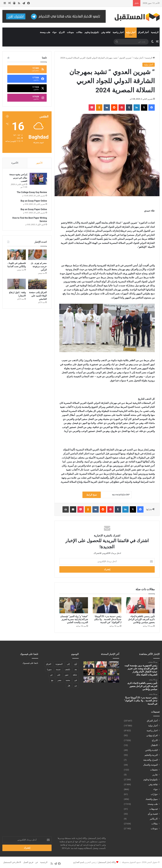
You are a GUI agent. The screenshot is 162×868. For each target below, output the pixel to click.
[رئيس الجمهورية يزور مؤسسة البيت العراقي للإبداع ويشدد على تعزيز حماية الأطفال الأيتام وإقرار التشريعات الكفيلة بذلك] (114, 664)
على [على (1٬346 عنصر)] (59, 675)
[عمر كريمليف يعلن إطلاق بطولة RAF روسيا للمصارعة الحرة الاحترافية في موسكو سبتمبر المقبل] (114, 679)
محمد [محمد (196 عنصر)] (68, 680)
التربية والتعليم (151, 755)
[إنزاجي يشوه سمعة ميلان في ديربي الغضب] (38, 179)
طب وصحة (45, 32)
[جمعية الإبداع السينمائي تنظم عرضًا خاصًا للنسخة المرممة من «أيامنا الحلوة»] (101, 679)
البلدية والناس (151, 750)
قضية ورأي (153, 814)
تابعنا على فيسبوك (30, 663)
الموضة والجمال (150, 765)
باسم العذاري (79, 862)
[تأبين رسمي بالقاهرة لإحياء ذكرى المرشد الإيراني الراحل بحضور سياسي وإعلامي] (140, 605)
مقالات (79, 32)
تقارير (155, 775)
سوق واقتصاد (152, 799)
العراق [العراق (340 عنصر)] (49, 664)
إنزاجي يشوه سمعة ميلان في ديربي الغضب (18, 178)
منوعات (70, 32)
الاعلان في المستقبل (12, 862)
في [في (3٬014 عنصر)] (76, 680)
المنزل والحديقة (151, 760)
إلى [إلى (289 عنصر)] (68, 664)
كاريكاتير (154, 819)
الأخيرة (15, 163)
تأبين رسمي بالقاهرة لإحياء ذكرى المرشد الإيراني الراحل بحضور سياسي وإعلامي (141, 619)
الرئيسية (155, 32)
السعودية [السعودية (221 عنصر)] (59, 664)
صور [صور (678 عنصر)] (67, 675)
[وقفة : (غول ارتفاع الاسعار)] (17, 284)
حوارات (154, 794)
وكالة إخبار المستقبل (107, 862)
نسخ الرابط (92, 495)
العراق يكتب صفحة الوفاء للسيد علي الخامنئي (38, 296)
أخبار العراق (143, 32)
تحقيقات (154, 770)
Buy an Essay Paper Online (34, 201)
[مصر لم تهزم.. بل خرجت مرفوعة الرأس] (37, 255)
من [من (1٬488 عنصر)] (76, 686)
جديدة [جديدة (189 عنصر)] (58, 669)
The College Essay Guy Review (32, 193)
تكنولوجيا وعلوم (92, 32)
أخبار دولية (131, 32)
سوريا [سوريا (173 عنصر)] (49, 669)
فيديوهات (154, 809)
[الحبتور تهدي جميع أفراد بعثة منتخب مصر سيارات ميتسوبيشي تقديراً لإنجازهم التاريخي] (101, 672)
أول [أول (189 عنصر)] (75, 664)
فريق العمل (28, 862)
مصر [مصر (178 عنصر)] (59, 680)
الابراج (62, 32)
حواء (55, 32)
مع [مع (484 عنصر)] (52, 680)
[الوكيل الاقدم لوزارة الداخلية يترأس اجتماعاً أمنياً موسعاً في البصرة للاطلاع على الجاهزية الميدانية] (89, 679)
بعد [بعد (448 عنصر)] (76, 669)
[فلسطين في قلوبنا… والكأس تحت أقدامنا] (17, 255)
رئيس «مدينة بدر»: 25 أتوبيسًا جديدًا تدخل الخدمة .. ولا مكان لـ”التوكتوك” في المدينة (108, 619)
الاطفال (154, 745)
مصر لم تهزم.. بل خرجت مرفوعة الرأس (39, 267)
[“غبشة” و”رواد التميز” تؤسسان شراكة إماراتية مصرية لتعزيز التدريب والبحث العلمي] (74, 605)
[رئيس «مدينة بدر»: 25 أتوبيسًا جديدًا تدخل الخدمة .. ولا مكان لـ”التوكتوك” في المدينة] (107, 605)
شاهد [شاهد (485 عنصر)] (75, 675)
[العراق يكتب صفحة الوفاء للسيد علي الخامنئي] (37, 284)
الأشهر (39, 163)
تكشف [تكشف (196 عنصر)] (67, 669)
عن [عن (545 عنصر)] (51, 675)
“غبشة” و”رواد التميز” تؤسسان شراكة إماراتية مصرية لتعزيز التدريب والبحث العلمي (74, 619)
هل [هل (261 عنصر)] (69, 686)
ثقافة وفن (106, 32)
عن (37, 862)
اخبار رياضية (118, 32)
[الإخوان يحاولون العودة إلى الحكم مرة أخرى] (89, 672)
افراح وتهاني (152, 735)
